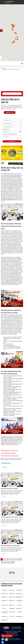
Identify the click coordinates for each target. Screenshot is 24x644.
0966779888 (15, 632)
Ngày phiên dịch (6, 129)
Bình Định (19, 608)
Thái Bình (5, 600)
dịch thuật (16, 458)
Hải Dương (19, 594)
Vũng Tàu (5, 616)
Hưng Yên (12, 590)
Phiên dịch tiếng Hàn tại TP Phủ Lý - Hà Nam (12, 517)
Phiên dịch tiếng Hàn (9, 458)
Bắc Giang (12, 600)
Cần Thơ (12, 616)
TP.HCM (19, 612)
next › (8, 562)
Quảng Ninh (5, 594)
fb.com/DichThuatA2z (16, 627)
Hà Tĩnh (19, 605)
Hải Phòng (19, 590)
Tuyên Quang (19, 601)
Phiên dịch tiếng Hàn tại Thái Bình (9, 489)
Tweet (4, 467)
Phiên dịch (20, 458)
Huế (5, 608)
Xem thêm (4, 497)
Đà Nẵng (12, 608)
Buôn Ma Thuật (5, 612)
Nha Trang (12, 612)
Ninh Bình (12, 597)
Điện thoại (10, 134)
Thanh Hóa (5, 605)
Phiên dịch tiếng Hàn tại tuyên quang (10, 546)
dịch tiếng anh (18, 460)
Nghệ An (12, 605)
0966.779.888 (9, 632)
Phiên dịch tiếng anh (10, 283)
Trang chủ (3, 68)
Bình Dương (19, 616)
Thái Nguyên (19, 597)
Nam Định (5, 597)
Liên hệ (13, 638)
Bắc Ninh (12, 594)
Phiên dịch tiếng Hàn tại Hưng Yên (11, 69)
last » (13, 562)
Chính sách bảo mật (17, 640)
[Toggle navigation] (22, 64)
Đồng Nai (5, 620)
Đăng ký (17, 638)
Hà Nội (5, 590)
